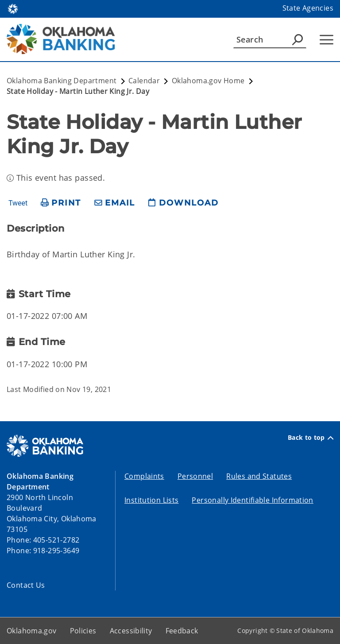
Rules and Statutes (259, 476)
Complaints (144, 476)
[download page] (183, 203)
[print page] (61, 203)
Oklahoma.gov (32, 631)
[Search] (270, 39)
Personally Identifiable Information (252, 500)
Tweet (18, 203)
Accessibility (131, 631)
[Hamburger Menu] (326, 40)
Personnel (195, 476)
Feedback (182, 631)
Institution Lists (151, 500)
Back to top (311, 438)
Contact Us (26, 585)
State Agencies (308, 8)
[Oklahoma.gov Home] (13, 8)
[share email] (115, 203)
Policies (83, 631)
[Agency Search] (297, 39)
